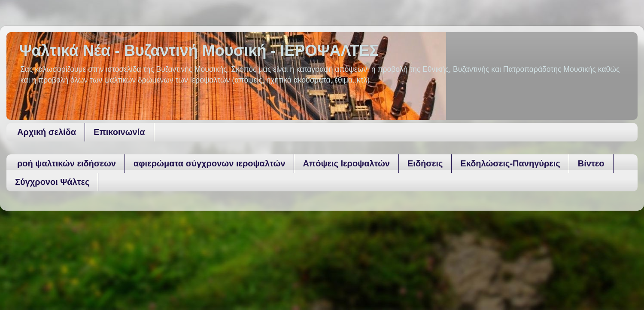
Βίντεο (591, 163)
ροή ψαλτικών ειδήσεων (67, 163)
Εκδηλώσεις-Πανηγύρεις (510, 163)
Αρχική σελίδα (47, 132)
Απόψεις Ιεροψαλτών (346, 163)
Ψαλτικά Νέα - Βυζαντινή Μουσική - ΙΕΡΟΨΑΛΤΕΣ (199, 51)
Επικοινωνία (119, 132)
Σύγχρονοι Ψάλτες (52, 182)
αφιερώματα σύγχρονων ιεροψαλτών (209, 163)
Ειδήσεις (425, 163)
